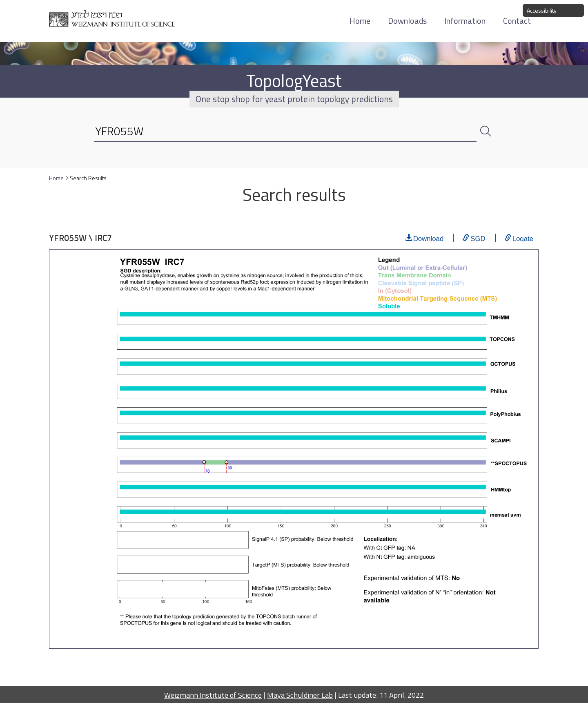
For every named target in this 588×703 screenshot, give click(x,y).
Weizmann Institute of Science (213, 695)
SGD (478, 238)
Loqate (523, 238)
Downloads (407, 21)
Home (360, 21)
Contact (517, 21)
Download (429, 238)
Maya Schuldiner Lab (300, 695)
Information (465, 21)
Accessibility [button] (542, 10)
